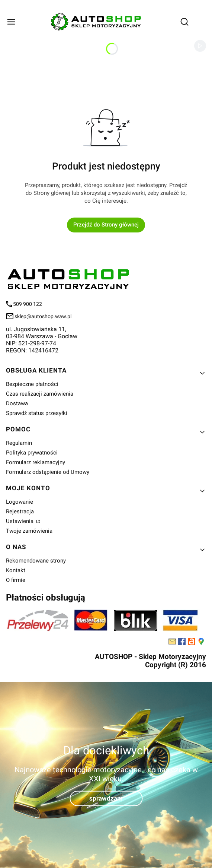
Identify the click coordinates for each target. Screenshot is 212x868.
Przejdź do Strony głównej (106, 225)
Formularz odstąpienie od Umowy (48, 472)
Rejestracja (20, 511)
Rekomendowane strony (36, 561)
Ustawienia (20, 521)
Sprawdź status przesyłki (37, 413)
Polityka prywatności (32, 453)
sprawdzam (106, 798)
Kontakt (16, 570)
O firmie (16, 580)
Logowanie (20, 502)
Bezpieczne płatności (32, 384)
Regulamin (19, 443)
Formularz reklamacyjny (36, 462)
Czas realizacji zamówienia (40, 394)
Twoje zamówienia (29, 531)
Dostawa (17, 403)
